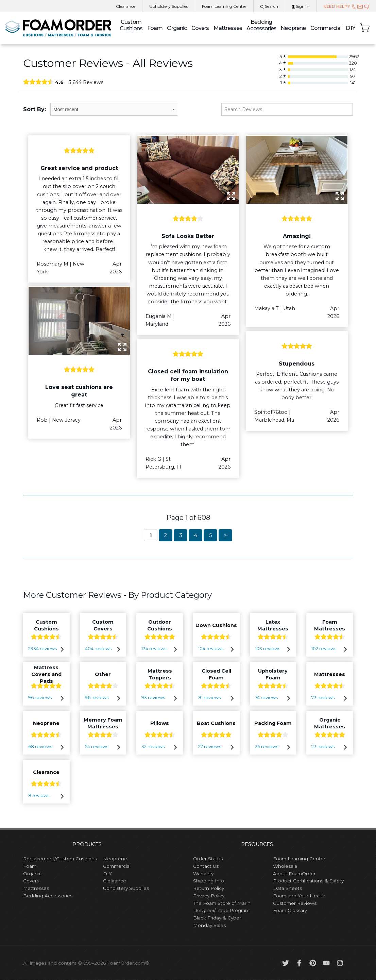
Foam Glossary (290, 910)
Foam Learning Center (299, 859)
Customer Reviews (295, 903)
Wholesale (285, 866)
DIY (351, 28)
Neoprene (293, 28)
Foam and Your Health (299, 896)
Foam (155, 28)
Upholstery (169, 6)
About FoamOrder (294, 874)
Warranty (203, 874)
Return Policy (209, 888)
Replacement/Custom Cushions (60, 859)
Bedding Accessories (261, 25)
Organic (177, 28)
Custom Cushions (131, 25)
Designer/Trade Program (221, 910)
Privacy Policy (209, 896)
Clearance (126, 6)
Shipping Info (209, 881)
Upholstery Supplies (126, 888)
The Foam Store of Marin (222, 903)
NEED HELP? (346, 6)
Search (269, 6)
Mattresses (228, 28)
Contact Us (206, 866)
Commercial (326, 28)
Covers (200, 28)
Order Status (208, 859)
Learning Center (224, 6)
